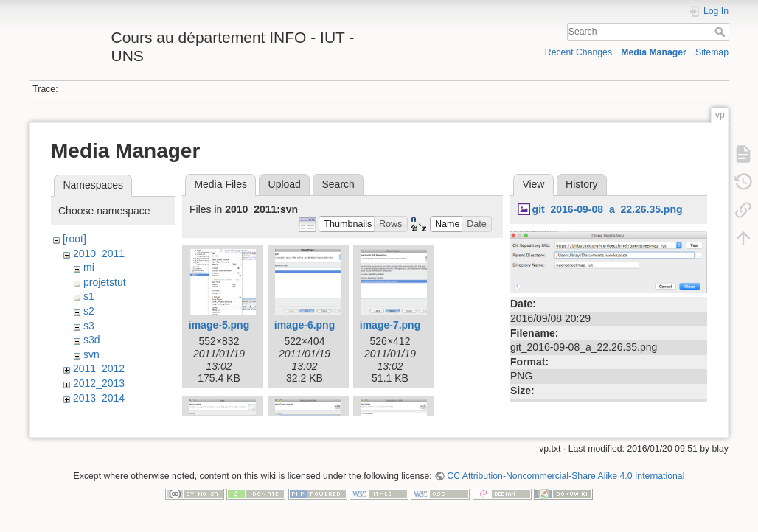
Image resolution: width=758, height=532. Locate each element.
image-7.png (390, 325)
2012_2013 (99, 383)
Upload (285, 184)
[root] (74, 239)
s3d (92, 340)
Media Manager (654, 52)
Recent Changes (578, 52)
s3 (89, 326)
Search (722, 32)
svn (91, 354)
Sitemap (712, 52)
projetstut (105, 282)
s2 (89, 311)
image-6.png (305, 325)
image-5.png (219, 325)
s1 (89, 296)
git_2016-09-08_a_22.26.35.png (608, 209)
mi (89, 267)
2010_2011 (99, 253)
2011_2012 (99, 368)
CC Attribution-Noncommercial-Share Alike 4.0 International (566, 483)
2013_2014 (99, 398)
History (582, 184)
